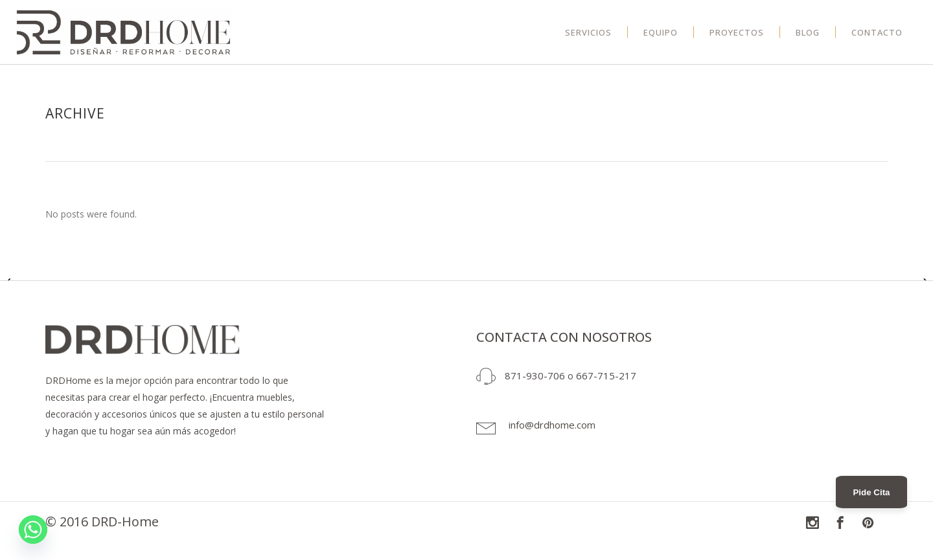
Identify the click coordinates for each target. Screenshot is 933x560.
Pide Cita (871, 492)
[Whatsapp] (33, 530)
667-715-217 (606, 375)
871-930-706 (535, 375)
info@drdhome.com (552, 425)
